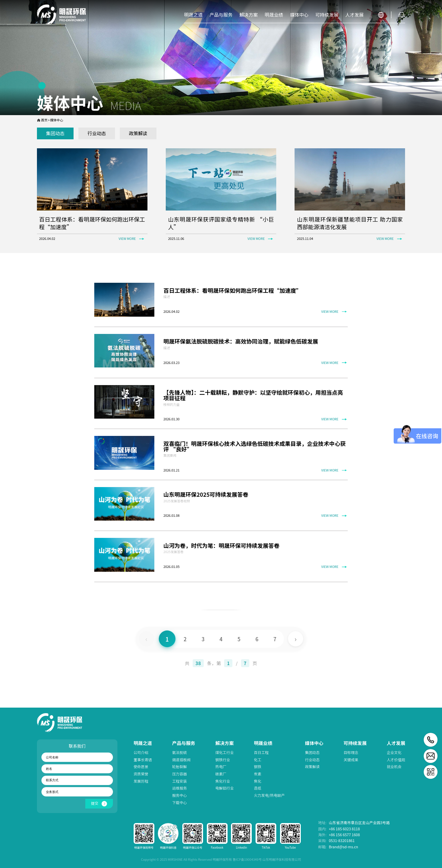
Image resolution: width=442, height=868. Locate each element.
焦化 (257, 781)
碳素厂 (221, 774)
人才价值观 (396, 760)
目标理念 (351, 752)
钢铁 (257, 767)
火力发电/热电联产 (269, 795)
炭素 (257, 774)
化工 (257, 760)
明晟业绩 (263, 743)
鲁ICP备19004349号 (247, 859)
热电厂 (221, 767)
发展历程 (141, 781)
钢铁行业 (223, 760)
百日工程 (261, 752)
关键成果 (351, 760)
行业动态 (312, 760)
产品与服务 (184, 743)
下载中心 (179, 802)
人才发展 (396, 743)
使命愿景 (141, 767)
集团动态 (312, 752)
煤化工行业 (225, 752)
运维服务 (179, 788)
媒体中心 (314, 743)
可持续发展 (355, 743)
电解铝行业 (225, 788)
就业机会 (394, 767)
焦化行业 (223, 781)
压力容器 (179, 774)
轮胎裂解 (179, 767)
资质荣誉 (141, 774)
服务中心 (179, 795)
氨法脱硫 (179, 752)
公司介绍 (141, 752)
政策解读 (312, 767)
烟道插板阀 (181, 760)
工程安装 (179, 781)
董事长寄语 (143, 760)
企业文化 (394, 752)
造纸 (257, 788)
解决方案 (225, 743)
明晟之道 (143, 743)
